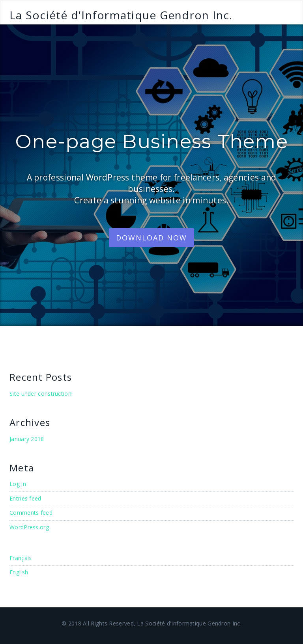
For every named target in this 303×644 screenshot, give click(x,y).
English (19, 572)
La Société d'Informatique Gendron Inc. (121, 15)
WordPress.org (29, 527)
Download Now (151, 238)
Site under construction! (41, 394)
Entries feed (25, 498)
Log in (18, 484)
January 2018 (27, 439)
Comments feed (31, 513)
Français (21, 558)
